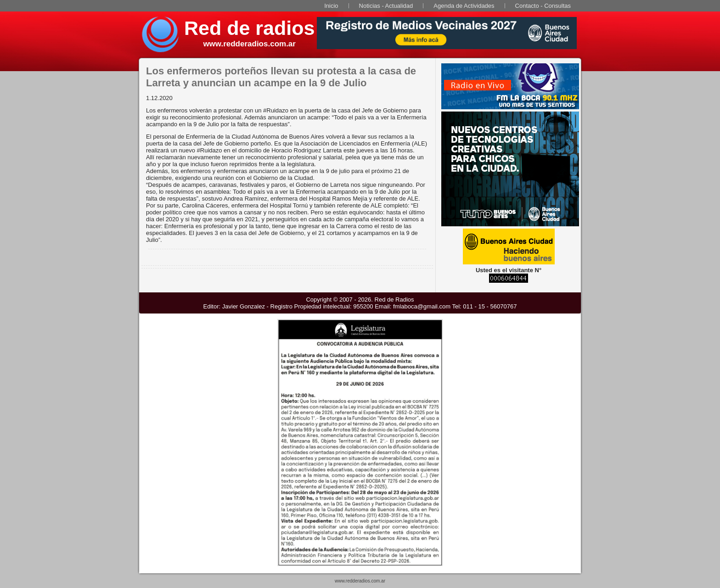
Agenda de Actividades (464, 6)
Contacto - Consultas (543, 6)
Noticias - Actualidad (386, 6)
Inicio (331, 6)
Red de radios (249, 28)
